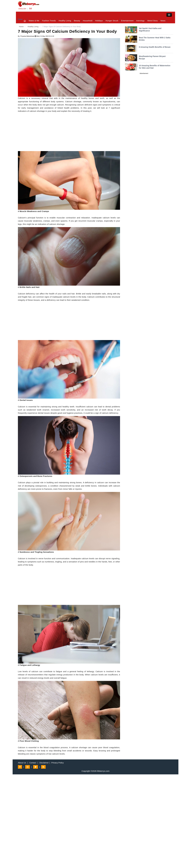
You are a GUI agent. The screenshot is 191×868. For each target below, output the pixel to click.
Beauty (77, 21)
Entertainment (127, 21)
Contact (33, 763)
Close (20, 19)
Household (88, 21)
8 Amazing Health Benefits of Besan (155, 47)
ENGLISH (22, 9)
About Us (22, 763)
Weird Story (153, 21)
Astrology (140, 21)
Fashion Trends (49, 21)
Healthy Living (65, 21)
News (163, 21)
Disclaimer (44, 763)
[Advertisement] (69, 133)
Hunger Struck (112, 21)
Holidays (99, 21)
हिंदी (31, 9)
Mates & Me (34, 21)
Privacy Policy (57, 763)
